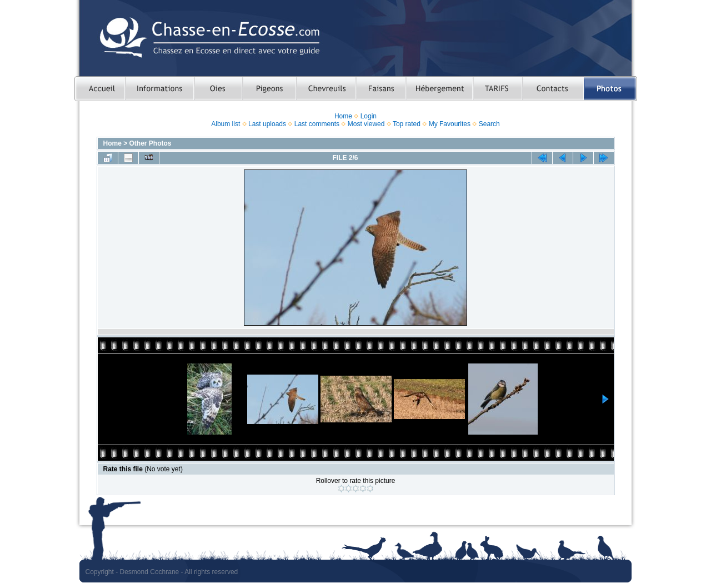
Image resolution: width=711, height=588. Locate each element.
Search (489, 124)
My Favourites (450, 124)
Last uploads (267, 124)
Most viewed (366, 124)
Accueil (100, 89)
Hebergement (439, 89)
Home (343, 116)
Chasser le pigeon (269, 89)
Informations (159, 89)
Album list (226, 124)
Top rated (407, 124)
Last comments (317, 124)
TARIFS (497, 89)
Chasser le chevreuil (326, 89)
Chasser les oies (218, 89)
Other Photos (151, 143)
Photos (610, 89)
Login (369, 116)
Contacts (553, 89)
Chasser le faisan (380, 89)
